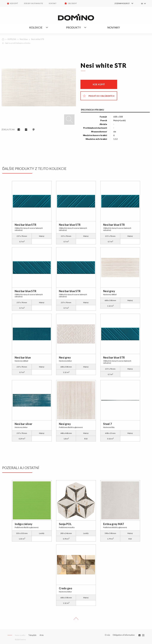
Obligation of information (124, 635)
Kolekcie (36, 27)
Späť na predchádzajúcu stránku (18, 43)
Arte (42, 635)
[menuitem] (121, 3)
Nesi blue (24, 39)
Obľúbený (72, 3)
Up (76, 620)
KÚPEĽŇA (12, 39)
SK (142, 3)
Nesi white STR (38, 39)
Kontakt (53, 3)
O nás (107, 635)
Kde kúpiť (99, 84)
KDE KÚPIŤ (14, 3)
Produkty (73, 27)
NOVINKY (114, 27)
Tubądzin (32, 635)
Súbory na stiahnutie (33, 3)
